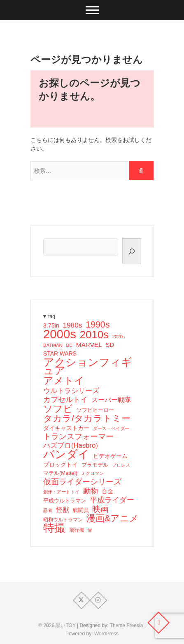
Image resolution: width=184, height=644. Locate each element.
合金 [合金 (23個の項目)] (107, 491)
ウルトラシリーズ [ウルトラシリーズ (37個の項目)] (71, 391)
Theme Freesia (127, 625)
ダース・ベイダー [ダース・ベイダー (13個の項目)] (111, 428)
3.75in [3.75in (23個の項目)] (51, 325)
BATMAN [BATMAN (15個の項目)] (53, 345)
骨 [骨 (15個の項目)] (90, 530)
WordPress (106, 634)
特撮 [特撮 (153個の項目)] (54, 528)
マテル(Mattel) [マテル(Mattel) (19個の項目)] (60, 473)
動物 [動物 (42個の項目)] (90, 491)
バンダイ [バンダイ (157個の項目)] (66, 454)
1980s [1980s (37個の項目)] (72, 325)
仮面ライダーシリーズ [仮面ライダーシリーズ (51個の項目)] (82, 481)
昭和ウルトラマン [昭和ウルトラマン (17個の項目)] (63, 520)
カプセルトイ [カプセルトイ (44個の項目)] (65, 400)
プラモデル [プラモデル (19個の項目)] (94, 465)
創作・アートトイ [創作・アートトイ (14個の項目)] (61, 492)
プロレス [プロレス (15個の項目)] (121, 465)
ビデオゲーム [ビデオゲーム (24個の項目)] (110, 456)
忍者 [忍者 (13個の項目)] (48, 510)
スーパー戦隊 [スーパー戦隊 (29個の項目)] (111, 400)
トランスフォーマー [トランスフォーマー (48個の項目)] (78, 437)
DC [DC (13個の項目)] (69, 345)
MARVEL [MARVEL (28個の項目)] (89, 345)
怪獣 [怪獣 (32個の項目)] (62, 509)
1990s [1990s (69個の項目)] (98, 325)
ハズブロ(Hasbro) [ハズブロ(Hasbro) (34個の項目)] (71, 445)
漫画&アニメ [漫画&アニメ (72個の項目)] (112, 518)
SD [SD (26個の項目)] (110, 345)
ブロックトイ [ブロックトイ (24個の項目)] (61, 465)
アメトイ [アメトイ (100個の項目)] (64, 381)
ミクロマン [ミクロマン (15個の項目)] (92, 473)
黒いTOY (65, 625)
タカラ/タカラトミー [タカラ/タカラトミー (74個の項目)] (87, 418)
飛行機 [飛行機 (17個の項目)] (76, 530)
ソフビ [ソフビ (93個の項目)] (58, 409)
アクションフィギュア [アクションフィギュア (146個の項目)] (88, 366)
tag (52, 316)
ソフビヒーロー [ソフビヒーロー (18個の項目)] (95, 410)
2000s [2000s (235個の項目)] (60, 334)
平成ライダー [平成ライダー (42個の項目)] (112, 500)
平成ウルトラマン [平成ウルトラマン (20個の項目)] (65, 501)
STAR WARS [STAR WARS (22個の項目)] (60, 353)
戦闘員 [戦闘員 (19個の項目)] (80, 510)
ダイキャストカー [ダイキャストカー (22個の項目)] (66, 428)
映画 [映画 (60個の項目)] (100, 509)
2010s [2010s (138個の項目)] (94, 335)
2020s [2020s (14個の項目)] (118, 337)
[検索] (132, 251)
